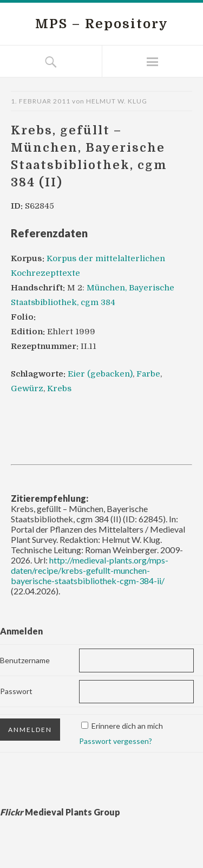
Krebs (59, 388)
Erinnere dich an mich (127, 726)
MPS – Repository (102, 24)
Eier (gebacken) (100, 374)
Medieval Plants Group (60, 812)
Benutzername (25, 660)
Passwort (16, 691)
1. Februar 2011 (41, 101)
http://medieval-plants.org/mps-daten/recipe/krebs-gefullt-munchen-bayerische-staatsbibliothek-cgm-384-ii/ (90, 570)
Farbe (148, 374)
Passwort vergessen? (116, 741)
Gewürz (27, 388)
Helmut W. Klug (117, 101)
